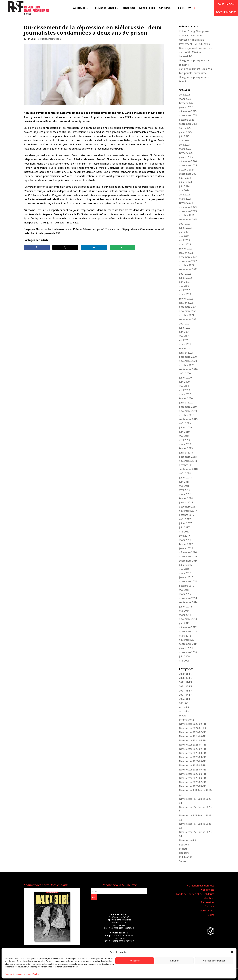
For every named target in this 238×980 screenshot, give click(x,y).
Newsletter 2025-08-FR (192, 774)
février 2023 (186, 249)
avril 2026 (184, 95)
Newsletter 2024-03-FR (192, 736)
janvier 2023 (186, 253)
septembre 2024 (188, 174)
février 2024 (186, 203)
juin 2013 (184, 623)
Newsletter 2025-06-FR (192, 765)
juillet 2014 (185, 607)
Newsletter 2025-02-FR (192, 749)
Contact (210, 906)
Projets (183, 849)
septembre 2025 (188, 124)
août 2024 (185, 178)
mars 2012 (185, 636)
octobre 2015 (187, 586)
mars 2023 (185, 244)
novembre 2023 (188, 211)
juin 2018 (184, 482)
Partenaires (208, 902)
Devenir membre (226, 12)
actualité (43, 39)
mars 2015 (185, 594)
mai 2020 (184, 386)
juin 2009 (184, 656)
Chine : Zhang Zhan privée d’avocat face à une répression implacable (194, 36)
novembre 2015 (188, 581)
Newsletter (147, 8)
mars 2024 (185, 199)
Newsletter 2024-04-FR (192, 740)
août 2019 (185, 423)
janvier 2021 (186, 353)
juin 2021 (184, 332)
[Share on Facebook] (37, 247)
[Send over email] (122, 247)
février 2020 (186, 398)
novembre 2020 (188, 361)
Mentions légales (31, 974)
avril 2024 (184, 195)
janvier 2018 (186, 502)
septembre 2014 (188, 602)
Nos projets (207, 890)
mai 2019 (184, 436)
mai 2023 (184, 236)
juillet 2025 (185, 132)
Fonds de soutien (107, 8)
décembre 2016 (188, 552)
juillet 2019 (185, 427)
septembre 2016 (188, 561)
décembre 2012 (188, 627)
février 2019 (186, 448)
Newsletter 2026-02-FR (192, 782)
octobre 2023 (187, 215)
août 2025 (185, 128)
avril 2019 (184, 440)
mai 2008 (184, 661)
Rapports (184, 853)
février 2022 (186, 299)
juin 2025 (184, 136)
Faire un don (226, 4)
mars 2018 (185, 494)
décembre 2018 (188, 457)
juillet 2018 (185, 478)
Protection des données (200, 886)
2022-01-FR (186, 699)
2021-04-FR (186, 695)
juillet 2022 (185, 278)
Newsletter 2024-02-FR (192, 732)
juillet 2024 (185, 182)
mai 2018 (184, 486)
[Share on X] (65, 247)
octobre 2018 (187, 465)
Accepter (135, 961)
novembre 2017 (188, 511)
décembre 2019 (188, 407)
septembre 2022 (188, 269)
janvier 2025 (186, 157)
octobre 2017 (187, 515)
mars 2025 (185, 149)
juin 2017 (184, 527)
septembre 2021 (188, 319)
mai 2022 (184, 286)
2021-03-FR (186, 691)
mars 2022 (185, 294)
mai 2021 (184, 336)
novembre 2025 (188, 115)
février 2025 (186, 153)
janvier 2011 (186, 648)
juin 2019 (184, 432)
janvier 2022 (186, 303)
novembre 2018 (188, 461)
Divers (183, 716)
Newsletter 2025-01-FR (192, 745)
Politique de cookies (13, 974)
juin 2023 (184, 232)
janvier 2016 (186, 577)
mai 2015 (184, 590)
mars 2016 (185, 573)
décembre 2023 (188, 207)
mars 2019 (185, 444)
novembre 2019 (188, 411)
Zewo (211, 915)
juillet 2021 (185, 328)
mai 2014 (184, 611)
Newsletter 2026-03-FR (192, 786)
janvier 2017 (186, 548)
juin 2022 (184, 282)
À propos (165, 8)
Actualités (81, 8)
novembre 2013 (188, 619)
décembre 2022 (188, 257)
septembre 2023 (188, 219)
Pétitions (184, 845)
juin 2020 (184, 382)
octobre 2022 (187, 265)
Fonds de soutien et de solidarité (195, 894)
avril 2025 (184, 145)
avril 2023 (184, 240)
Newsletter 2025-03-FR (192, 753)
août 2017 (185, 519)
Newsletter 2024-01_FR (192, 728)
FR (180, 8)
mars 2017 (185, 540)
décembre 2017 (188, 507)
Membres (209, 898)
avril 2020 (184, 390)
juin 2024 (184, 186)
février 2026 (186, 103)
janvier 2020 (186, 403)
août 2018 (185, 473)
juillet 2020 (185, 378)
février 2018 (186, 498)
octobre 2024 (187, 170)
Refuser (174, 961)
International (55, 39)
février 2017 (186, 544)
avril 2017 (184, 536)
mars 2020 (185, 394)
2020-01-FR (186, 674)
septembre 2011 (188, 644)
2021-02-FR (186, 686)
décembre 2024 (188, 161)
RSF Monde (186, 857)
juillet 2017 (185, 523)
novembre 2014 (188, 598)
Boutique (129, 8)
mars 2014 (185, 615)
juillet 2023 (185, 228)
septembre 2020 (188, 369)
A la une (184, 703)
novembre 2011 (188, 640)
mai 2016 (184, 569)
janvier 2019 (186, 453)
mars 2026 (185, 99)
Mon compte (207, 911)
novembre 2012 (188, 631)
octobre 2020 (187, 365)
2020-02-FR (186, 678)
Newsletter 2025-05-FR (192, 761)
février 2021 (186, 349)
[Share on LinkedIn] (94, 247)
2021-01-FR (186, 682)
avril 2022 (184, 290)
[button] (232, 952)
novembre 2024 (188, 165)
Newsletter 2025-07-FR (192, 770)
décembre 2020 (188, 357)
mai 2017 (184, 532)
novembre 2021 (188, 311)
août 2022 (185, 274)
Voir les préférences (214, 961)
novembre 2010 (188, 652)
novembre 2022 (188, 261)
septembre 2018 (188, 469)
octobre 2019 (187, 415)
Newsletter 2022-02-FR (192, 724)
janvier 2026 (186, 107)
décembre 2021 (188, 307)
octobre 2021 (187, 315)
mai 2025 (184, 141)
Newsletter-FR (188, 840)
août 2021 (185, 324)
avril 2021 (184, 340)
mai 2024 (184, 190)
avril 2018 (184, 490)
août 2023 (185, 224)
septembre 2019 (188, 419)
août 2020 (185, 373)
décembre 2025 (188, 111)
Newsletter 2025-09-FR (192, 778)
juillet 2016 (185, 565)
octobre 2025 (187, 120)
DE (183, 8)
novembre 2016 (188, 557)
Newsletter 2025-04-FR (192, 757)
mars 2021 (185, 344)
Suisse (183, 861)
